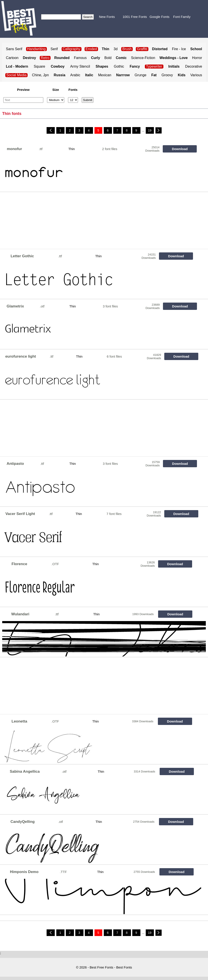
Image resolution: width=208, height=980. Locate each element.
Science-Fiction (143, 58)
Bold (108, 58)
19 (150, 130)
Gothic (119, 66)
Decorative (194, 66)
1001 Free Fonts (135, 17)
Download (180, 149)
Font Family (182, 17)
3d (116, 49)
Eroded (91, 49)
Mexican (105, 75)
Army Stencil (80, 66)
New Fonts (107, 17)
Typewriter (154, 66)
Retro (45, 58)
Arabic (75, 75)
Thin (71, 149)
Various (196, 75)
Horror (197, 58)
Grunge (141, 75)
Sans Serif (14, 49)
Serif (54, 49)
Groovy (167, 75)
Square (40, 66)
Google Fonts (159, 17)
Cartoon (12, 58)
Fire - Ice (179, 49)
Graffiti (142, 49)
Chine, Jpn (41, 75)
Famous (80, 58)
